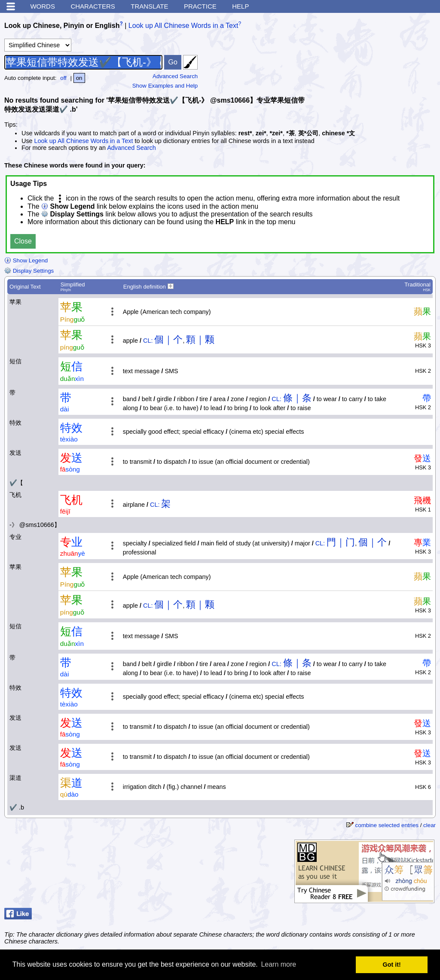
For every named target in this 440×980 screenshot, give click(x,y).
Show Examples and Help (165, 86)
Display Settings (29, 271)
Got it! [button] (392, 965)
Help (240, 6)
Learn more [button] (278, 964)
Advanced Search (175, 76)
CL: (148, 341)
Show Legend (26, 260)
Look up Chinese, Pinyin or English (62, 26)
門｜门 (341, 542)
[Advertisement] (371, 71)
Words (43, 6)
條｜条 (297, 398)
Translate (149, 6)
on (79, 78)
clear (429, 825)
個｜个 (168, 339)
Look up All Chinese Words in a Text (183, 26)
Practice (200, 6)
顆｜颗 (200, 339)
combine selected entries (387, 825)
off (63, 78)
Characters (93, 6)
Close (23, 241)
